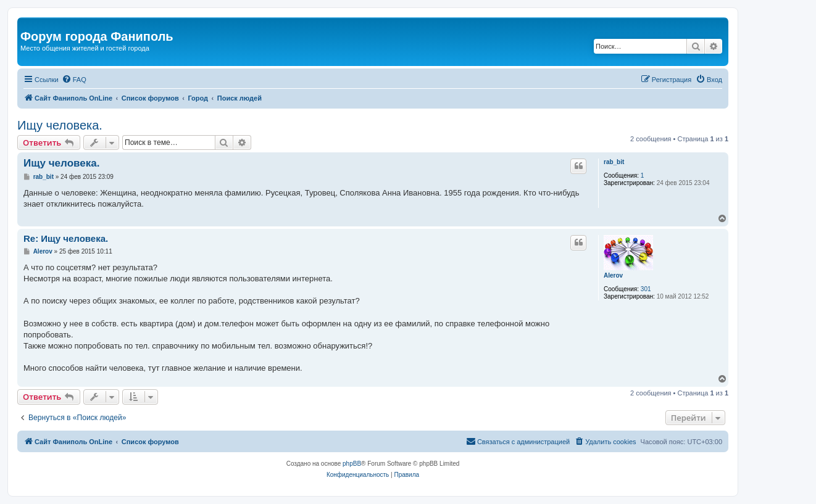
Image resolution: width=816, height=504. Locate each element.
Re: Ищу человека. (66, 238)
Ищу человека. (60, 125)
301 (646, 289)
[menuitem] (74, 80)
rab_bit (614, 162)
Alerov (613, 275)
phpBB (352, 464)
